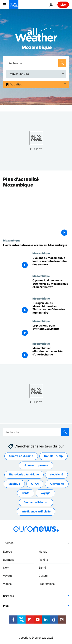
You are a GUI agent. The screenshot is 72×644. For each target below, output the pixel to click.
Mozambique (12, 240)
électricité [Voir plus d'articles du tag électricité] (56, 474)
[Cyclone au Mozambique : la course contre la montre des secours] (51, 263)
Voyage (8, 576)
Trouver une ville (19, 74)
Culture (43, 576)
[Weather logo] (36, 36)
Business (9, 559)
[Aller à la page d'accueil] (14, 5)
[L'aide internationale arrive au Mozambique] (36, 245)
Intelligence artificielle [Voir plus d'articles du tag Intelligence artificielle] (36, 511)
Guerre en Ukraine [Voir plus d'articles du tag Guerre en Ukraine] (21, 456)
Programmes (47, 584)
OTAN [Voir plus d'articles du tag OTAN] (35, 484)
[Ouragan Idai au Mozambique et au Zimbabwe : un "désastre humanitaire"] (51, 308)
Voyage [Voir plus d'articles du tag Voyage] (45, 493)
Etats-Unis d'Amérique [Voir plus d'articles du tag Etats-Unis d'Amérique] (24, 474)
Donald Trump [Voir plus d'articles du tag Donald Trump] (53, 456)
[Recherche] (36, 63)
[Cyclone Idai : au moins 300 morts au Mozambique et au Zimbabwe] (51, 286)
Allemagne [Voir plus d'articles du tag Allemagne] (57, 484)
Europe (7, 552)
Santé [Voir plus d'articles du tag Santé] (26, 493)
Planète (43, 559)
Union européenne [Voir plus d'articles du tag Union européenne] (36, 465)
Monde (43, 552)
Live (63, 5)
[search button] (62, 63)
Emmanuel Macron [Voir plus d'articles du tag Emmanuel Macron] (36, 502)
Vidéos (7, 584)
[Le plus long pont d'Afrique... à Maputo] (51, 331)
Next (6, 568)
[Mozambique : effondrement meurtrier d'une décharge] (51, 353)
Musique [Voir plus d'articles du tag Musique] (14, 484)
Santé (42, 568)
